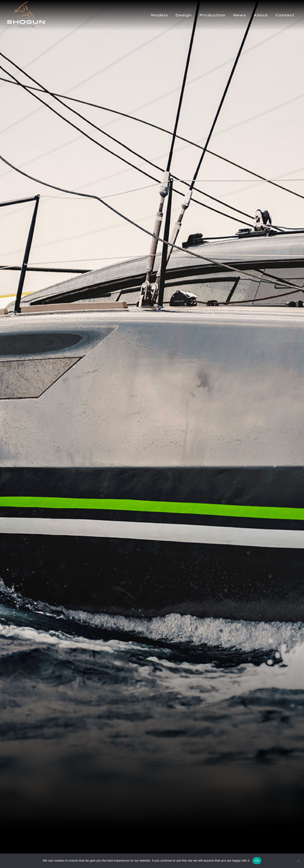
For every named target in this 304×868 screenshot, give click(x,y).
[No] (298, 861)
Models (159, 15)
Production (213, 15)
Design (184, 15)
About (261, 15)
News (240, 15)
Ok (257, 861)
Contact (285, 15)
